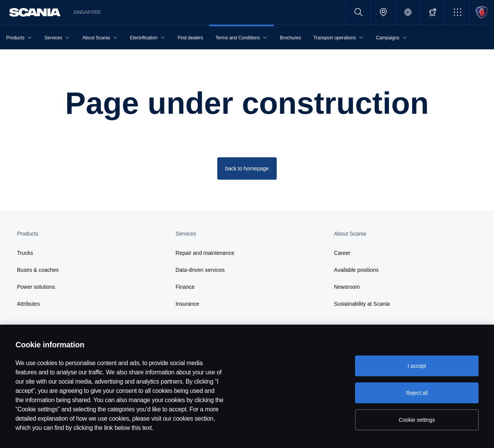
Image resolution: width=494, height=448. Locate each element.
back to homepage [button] (247, 168)
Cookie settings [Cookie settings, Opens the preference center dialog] (417, 420)
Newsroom (347, 287)
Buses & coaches (38, 270)
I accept (417, 366)
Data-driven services (200, 270)
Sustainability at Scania (362, 304)
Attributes (28, 304)
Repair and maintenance (205, 253)
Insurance (187, 304)
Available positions (356, 270)
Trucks (25, 253)
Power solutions (36, 287)
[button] (457, 12)
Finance (185, 287)
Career (342, 253)
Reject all (417, 393)
